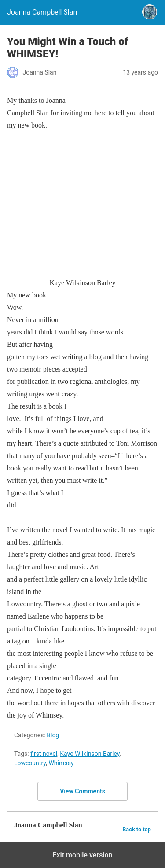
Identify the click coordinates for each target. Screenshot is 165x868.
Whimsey (61, 763)
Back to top (137, 829)
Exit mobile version (82, 855)
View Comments (82, 791)
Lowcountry (30, 763)
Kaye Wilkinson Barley (90, 754)
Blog (53, 735)
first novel (44, 754)
